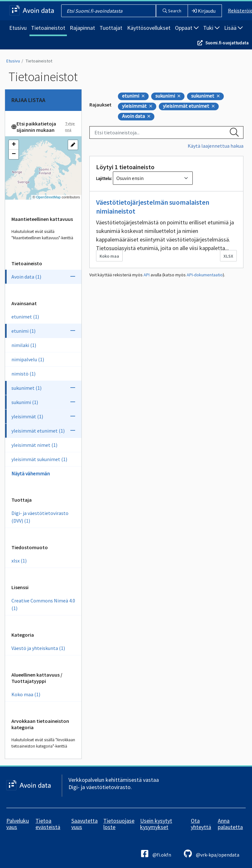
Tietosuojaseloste (119, 824)
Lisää (233, 28)
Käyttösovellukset (149, 28)
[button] (14, 145)
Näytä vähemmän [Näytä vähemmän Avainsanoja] (31, 473)
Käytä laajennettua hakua (216, 146)
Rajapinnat (82, 28)
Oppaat (187, 28)
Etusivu (18, 28)
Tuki (211, 28)
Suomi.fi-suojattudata (227, 43)
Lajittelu (103, 178)
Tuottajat (111, 28)
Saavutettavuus (84, 824)
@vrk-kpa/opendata (212, 854)
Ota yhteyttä (201, 824)
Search (172, 11)
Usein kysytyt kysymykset (156, 824)
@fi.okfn (156, 854)
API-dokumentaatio (205, 275)
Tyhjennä (70, 127)
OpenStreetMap (48, 197)
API (147, 275)
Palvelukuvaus (18, 824)
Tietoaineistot (48, 28)
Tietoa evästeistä (48, 824)
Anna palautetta (230, 824)
